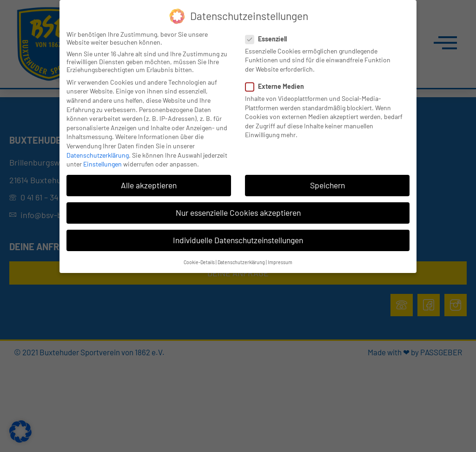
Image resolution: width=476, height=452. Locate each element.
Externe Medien (278, 86)
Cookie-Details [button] (199, 262)
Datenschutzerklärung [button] (241, 262)
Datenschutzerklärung (98, 155)
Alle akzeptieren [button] (149, 185)
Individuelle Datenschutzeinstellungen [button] (238, 240)
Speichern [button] (327, 185)
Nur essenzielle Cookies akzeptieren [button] (238, 213)
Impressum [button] (280, 262)
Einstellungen (102, 164)
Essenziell (269, 39)
